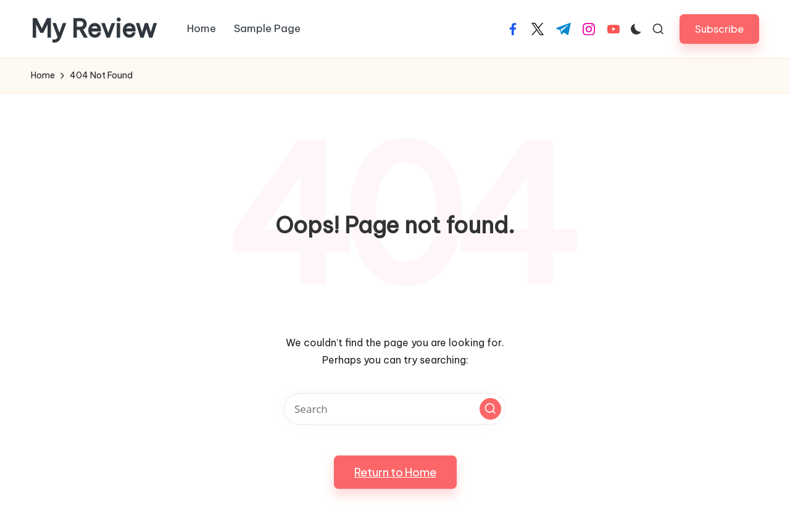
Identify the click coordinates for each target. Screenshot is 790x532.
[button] (719, 29)
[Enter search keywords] (395, 409)
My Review (94, 29)
